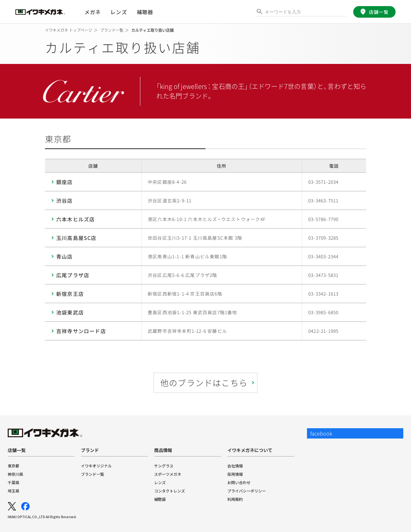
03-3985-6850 (323, 312)
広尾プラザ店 (73, 275)
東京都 (13, 466)
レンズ (160, 482)
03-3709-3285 (323, 238)
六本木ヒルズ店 (75, 219)
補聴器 (145, 12)
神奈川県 (15, 474)
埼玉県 (13, 491)
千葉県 (13, 482)
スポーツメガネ (168, 474)
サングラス (164, 466)
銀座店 (65, 182)
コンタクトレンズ (170, 491)
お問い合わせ (239, 482)
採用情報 (235, 474)
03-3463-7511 (323, 200)
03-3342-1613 (323, 294)
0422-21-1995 (323, 331)
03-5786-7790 (323, 219)
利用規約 (235, 499)
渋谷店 (65, 200)
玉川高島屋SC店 (76, 238)
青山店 (65, 256)
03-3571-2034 (323, 182)
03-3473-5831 (323, 275)
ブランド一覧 (92, 474)
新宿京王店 (70, 294)
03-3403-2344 (323, 256)
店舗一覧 (378, 12)
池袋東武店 (70, 312)
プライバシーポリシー (247, 491)
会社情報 (235, 466)
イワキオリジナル (96, 466)
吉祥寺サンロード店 (81, 331)
